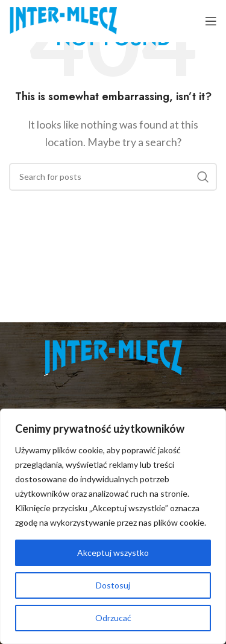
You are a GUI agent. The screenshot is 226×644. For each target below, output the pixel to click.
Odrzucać (113, 618)
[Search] (113, 177)
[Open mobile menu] (211, 21)
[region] (113, 526)
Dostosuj (113, 585)
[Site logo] (63, 20)
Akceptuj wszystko (113, 553)
